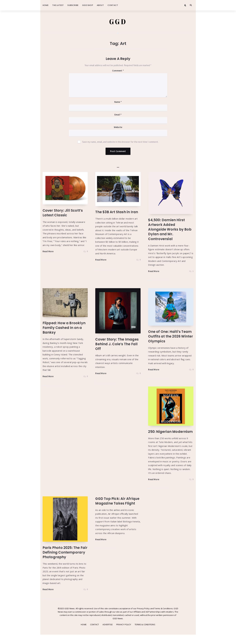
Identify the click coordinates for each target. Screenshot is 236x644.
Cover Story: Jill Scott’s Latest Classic (63, 213)
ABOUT (100, 5)
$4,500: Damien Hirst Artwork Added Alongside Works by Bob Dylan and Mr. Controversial (170, 229)
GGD (118, 22)
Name (118, 102)
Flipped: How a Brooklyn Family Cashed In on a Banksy (64, 328)
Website (118, 127)
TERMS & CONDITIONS (145, 634)
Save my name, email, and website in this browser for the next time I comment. (120, 142)
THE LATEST (58, 5)
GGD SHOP (88, 5)
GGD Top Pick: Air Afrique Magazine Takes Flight (118, 506)
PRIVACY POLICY (124, 634)
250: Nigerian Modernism (160, 434)
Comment (118, 71)
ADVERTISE (108, 634)
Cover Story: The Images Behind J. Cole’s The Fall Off (117, 344)
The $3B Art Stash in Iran (117, 212)
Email (118, 115)
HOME (46, 5)
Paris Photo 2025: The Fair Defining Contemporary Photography (62, 559)
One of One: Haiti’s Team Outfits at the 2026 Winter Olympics (170, 336)
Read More (48, 252)
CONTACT (113, 5)
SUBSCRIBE (73, 5)
